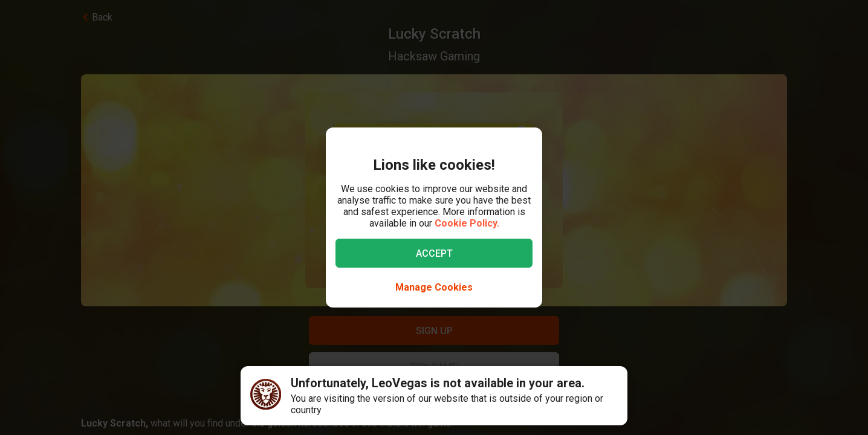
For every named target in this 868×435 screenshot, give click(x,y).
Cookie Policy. (467, 223)
